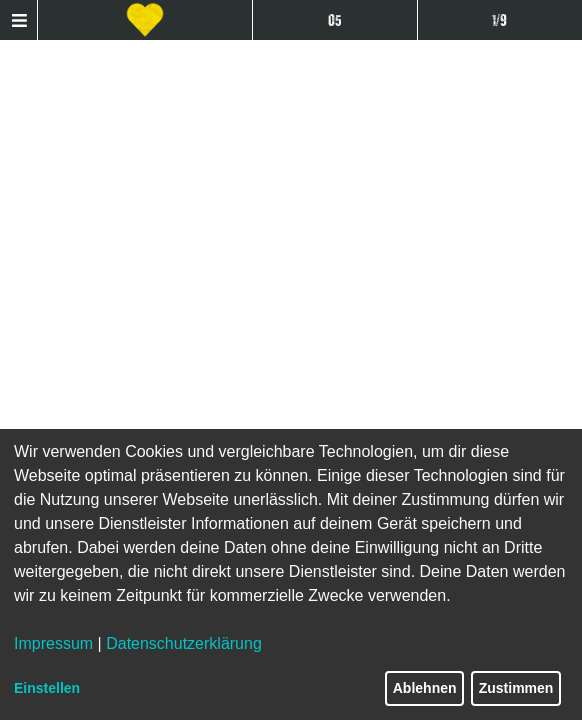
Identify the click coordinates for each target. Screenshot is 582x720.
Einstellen (47, 688)
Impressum (53, 643)
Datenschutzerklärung (184, 643)
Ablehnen (425, 688)
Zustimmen (516, 688)
